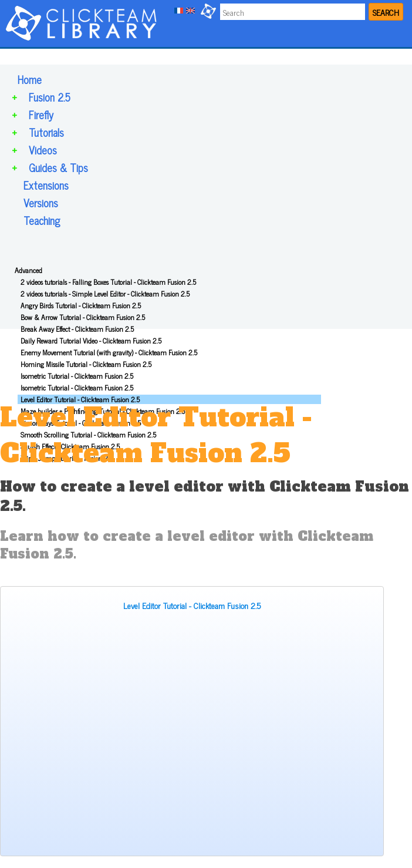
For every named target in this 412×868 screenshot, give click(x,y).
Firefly (41, 115)
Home (30, 79)
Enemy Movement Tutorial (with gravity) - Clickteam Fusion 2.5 (109, 352)
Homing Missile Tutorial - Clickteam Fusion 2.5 (86, 364)
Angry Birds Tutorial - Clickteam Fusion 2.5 (81, 305)
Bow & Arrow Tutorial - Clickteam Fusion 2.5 (83, 317)
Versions (41, 203)
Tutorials (46, 132)
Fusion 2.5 (50, 97)
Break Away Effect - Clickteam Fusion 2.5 (77, 329)
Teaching (42, 220)
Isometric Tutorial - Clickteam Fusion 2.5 (77, 376)
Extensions (46, 185)
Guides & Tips (58, 167)
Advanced (28, 270)
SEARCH (386, 12)
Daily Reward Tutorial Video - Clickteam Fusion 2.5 (91, 341)
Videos (43, 150)
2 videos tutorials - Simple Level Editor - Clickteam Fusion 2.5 (105, 294)
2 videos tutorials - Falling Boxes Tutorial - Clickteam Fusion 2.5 (108, 282)
